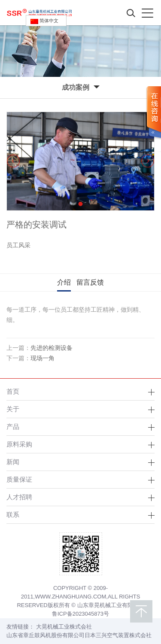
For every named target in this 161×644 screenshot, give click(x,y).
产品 (13, 427)
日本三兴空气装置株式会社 (118, 635)
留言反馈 (90, 282)
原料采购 (19, 444)
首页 (13, 391)
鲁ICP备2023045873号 (80, 614)
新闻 (13, 462)
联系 (13, 515)
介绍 (64, 282)
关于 (13, 409)
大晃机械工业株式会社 (64, 627)
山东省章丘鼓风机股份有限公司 (46, 635)
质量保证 (19, 479)
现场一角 (43, 358)
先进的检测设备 (52, 348)
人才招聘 (19, 497)
